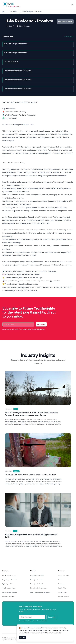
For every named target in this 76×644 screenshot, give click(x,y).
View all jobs (69, 37)
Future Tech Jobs (64, 576)
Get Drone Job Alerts (9, 588)
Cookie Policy (62, 588)
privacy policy (27, 329)
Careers (16, 471)
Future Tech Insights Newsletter (40, 592)
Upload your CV (7, 584)
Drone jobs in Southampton (39, 588)
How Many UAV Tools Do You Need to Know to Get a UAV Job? (30, 475)
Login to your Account (9, 580)
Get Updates (41, 324)
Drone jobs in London (37, 580)
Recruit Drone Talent (9, 596)
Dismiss (23, 637)
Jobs (16, 409)
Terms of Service (63, 596)
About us (61, 580)
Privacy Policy (62, 592)
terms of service (39, 329)
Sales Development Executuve (32, 11)
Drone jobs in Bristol (37, 584)
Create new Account (9, 576)
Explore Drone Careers (37, 576)
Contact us (62, 584)
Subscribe (52, 617)
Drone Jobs (13, 11)
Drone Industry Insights (10, 592)
